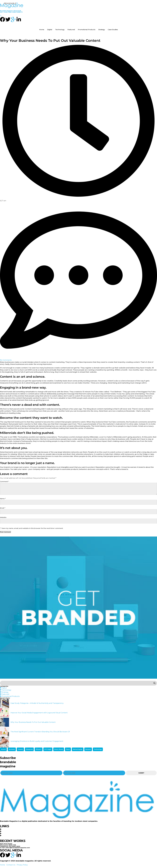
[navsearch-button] (1, 16)
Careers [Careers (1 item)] (20, 749)
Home (42, 30)
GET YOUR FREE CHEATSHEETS (11, 12)
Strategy (102, 30)
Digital (50, 30)
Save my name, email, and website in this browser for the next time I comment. (32, 528)
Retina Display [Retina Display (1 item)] (78, 749)
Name (3, 499)
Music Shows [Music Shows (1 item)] (59, 749)
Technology (60, 30)
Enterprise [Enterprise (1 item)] (29, 749)
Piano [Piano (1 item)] (68, 749)
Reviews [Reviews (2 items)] (88, 749)
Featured (71, 30)
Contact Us (11, 865)
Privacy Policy (22, 865)
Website (3, 517)
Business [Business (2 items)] (12, 749)
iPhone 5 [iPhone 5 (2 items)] (39, 749)
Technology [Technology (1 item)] (98, 749)
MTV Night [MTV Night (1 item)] (48, 749)
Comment (5, 482)
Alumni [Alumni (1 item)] (3, 749)
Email (3, 508)
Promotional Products (87, 30)
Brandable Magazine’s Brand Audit (11, 11)
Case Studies (113, 30)
